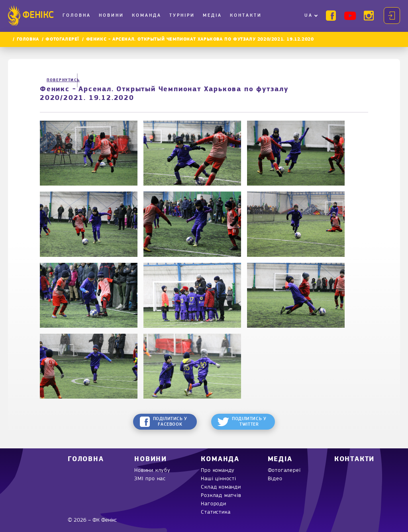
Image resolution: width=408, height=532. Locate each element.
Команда (147, 16)
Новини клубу (152, 470)
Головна (77, 16)
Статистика (216, 512)
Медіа (212, 16)
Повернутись (60, 80)
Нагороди (213, 504)
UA (309, 16)
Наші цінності (218, 479)
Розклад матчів (221, 496)
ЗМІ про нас (150, 479)
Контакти (246, 16)
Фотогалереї (62, 39)
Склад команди (221, 487)
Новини (111, 16)
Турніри (182, 16)
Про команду (218, 470)
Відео (275, 479)
